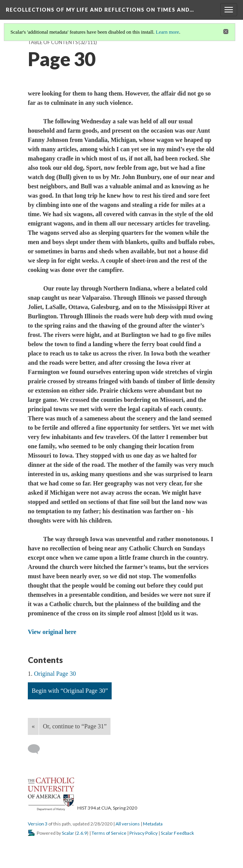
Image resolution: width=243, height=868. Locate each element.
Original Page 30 (55, 674)
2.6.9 (82, 833)
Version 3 (38, 824)
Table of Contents (53, 42)
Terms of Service (109, 833)
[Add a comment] (37, 749)
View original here (52, 632)
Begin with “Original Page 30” (70, 691)
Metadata (153, 824)
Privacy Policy (144, 833)
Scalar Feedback (177, 833)
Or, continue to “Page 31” (75, 726)
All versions (128, 824)
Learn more (167, 32)
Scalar (68, 833)
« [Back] (33, 726)
